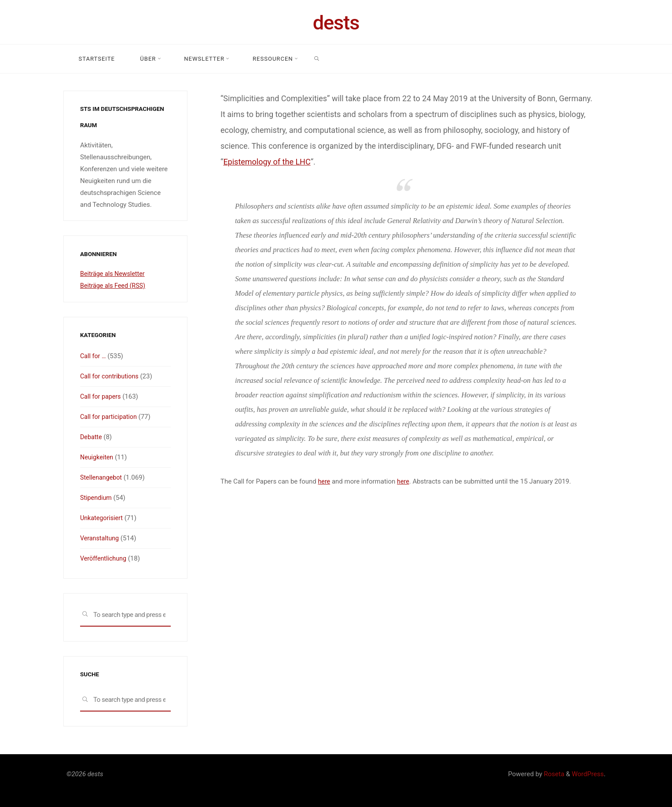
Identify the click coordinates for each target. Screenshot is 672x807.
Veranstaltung (101, 538)
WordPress (588, 774)
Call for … (94, 356)
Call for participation (110, 417)
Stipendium (97, 498)
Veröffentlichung (104, 558)
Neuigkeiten (97, 457)
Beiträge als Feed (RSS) (114, 286)
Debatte (92, 437)
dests (336, 23)
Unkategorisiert (103, 518)
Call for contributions (111, 376)
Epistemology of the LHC (267, 162)
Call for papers (101, 396)
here (324, 481)
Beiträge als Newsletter (114, 274)
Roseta (553, 774)
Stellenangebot (102, 477)
